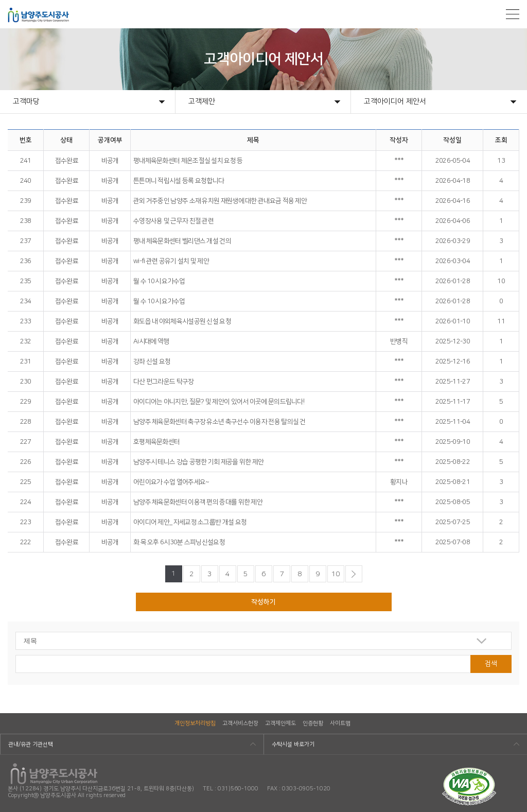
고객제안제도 (280, 723)
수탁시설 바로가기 (293, 745)
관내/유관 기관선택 (31, 745)
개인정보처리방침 (195, 723)
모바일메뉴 (513, 14)
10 (336, 574)
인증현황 (313, 723)
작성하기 (263, 602)
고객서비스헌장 (240, 723)
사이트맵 (340, 723)
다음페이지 (354, 574)
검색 (491, 664)
